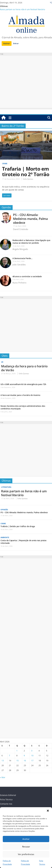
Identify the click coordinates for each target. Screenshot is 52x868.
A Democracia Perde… (22, 258)
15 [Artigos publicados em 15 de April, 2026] (17, 761)
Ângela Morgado (20, 249)
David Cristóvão (21, 229)
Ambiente (5, 537)
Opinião (6, 207)
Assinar (7, 43)
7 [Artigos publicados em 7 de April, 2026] (9, 755)
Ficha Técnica (6, 799)
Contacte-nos (6, 804)
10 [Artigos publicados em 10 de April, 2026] (32, 755)
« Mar (3, 777)
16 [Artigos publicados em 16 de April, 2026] (25, 761)
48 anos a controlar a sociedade (27, 276)
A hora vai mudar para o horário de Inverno (20, 395)
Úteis (5, 356)
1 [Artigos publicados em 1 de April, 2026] (17, 751)
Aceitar (26, 839)
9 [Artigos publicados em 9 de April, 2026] (24, 755)
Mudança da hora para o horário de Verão (24, 368)
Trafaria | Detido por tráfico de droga (18, 526)
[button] (48, 811)
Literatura (6, 487)
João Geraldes (19, 265)
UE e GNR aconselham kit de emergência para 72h (23, 384)
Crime (5, 164)
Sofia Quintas (28, 179)
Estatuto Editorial (8, 795)
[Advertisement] (26, 82)
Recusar (26, 847)
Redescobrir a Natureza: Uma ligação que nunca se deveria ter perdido (31, 242)
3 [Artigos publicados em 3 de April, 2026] (32, 751)
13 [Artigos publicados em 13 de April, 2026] (3, 761)
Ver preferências (26, 854)
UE (2, 362)
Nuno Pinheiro (19, 283)
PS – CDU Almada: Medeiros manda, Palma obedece (30, 219)
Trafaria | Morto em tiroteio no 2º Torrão (26, 171)
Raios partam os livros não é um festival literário (22, 9)
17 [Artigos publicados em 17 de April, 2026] (32, 761)
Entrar (16, 43)
